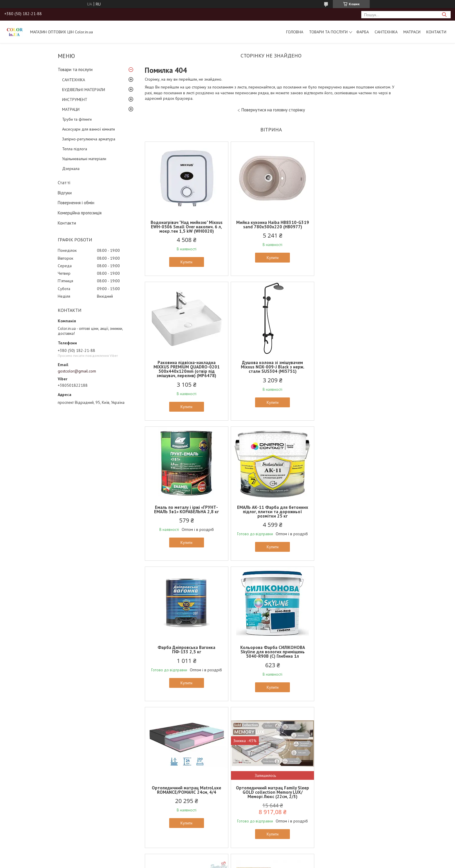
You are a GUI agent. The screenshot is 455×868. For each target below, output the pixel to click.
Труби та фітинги (77, 119)
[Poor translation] (21, 783)
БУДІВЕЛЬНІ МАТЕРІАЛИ (84, 90)
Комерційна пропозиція (80, 213)
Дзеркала (71, 169)
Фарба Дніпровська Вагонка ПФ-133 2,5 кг (186, 509)
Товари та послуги (328, 32)
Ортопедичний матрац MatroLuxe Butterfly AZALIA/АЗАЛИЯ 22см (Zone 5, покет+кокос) (271, 652)
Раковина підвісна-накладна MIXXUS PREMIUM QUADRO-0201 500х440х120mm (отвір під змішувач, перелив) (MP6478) (356, 229)
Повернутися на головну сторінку (273, 110)
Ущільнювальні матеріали (84, 159)
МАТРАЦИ (71, 109)
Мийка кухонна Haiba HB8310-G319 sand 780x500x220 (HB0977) (271, 225)
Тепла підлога (75, 149)
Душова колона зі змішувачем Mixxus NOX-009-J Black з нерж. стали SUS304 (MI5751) (186, 371)
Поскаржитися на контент (244, 749)
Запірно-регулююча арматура (89, 139)
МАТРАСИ (412, 32)
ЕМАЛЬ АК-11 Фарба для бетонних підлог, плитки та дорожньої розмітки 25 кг (356, 371)
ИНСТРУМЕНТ (75, 100)
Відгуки (65, 193)
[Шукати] (444, 15)
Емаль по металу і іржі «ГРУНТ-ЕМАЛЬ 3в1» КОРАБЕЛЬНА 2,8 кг (271, 369)
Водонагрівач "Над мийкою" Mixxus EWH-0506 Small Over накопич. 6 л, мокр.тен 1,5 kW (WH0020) (186, 227)
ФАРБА (363, 32)
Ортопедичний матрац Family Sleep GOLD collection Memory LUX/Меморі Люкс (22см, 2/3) (186, 652)
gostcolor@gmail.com (77, 371)
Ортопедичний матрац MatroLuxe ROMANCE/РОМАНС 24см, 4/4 (356, 509)
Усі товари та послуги (269, 722)
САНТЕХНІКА (386, 32)
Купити (186, 262)
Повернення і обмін (76, 203)
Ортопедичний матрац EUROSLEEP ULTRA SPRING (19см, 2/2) (356, 650)
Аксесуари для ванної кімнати (89, 129)
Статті (64, 183)
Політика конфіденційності (290, 749)
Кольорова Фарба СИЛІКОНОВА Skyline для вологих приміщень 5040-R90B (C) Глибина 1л (271, 512)
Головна (295, 32)
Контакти (436, 32)
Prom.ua (255, 744)
